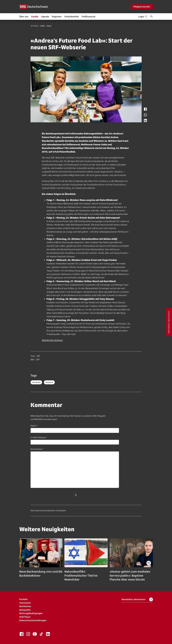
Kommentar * (37, 449)
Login (143, 17)
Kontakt (23, 599)
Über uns (24, 17)
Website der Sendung (52, 340)
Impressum (25, 603)
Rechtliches (25, 606)
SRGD (42, 26)
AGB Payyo (25, 617)
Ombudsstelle (72, 17)
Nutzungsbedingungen (31, 613)
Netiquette (25, 610)
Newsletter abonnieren (137, 599)
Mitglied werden (142, 7)
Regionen (57, 17)
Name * (34, 426)
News (49, 26)
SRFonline (36, 382)
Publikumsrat (88, 17)
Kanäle (35, 17)
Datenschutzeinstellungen (33, 620)
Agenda (45, 17)
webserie (49, 382)
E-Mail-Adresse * (39, 437)
